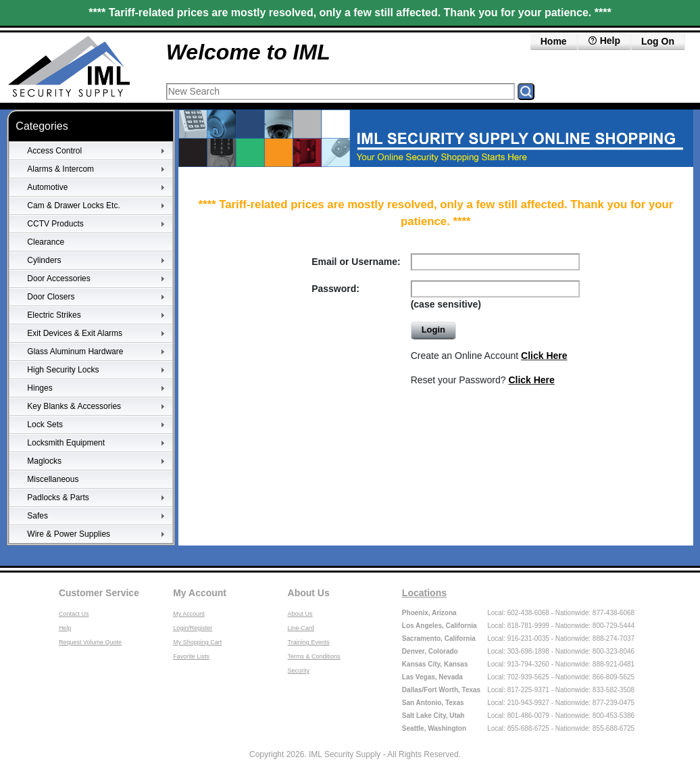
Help (65, 628)
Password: (335, 289)
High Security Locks (63, 370)
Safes (37, 516)
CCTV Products (55, 224)
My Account (200, 593)
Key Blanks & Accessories (74, 406)
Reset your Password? (483, 380)
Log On (658, 41)
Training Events (309, 642)
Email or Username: (356, 262)
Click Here (544, 356)
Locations (424, 593)
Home (554, 41)
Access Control (54, 151)
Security (299, 671)
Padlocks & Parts (58, 498)
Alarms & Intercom (60, 169)
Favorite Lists (191, 656)
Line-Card (301, 628)
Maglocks (44, 461)
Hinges (40, 388)
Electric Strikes (54, 315)
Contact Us (74, 614)
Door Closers (51, 297)
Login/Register (193, 628)
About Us (309, 593)
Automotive (47, 187)
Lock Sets (45, 425)
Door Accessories (58, 279)
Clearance (46, 242)
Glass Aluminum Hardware (75, 352)
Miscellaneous (53, 479)
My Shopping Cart (197, 642)
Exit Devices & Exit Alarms (75, 333)
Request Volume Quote (90, 642)
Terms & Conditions (314, 656)
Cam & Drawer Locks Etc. (73, 205)
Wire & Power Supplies (69, 534)
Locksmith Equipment (66, 443)
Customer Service (99, 593)
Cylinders (44, 260)
